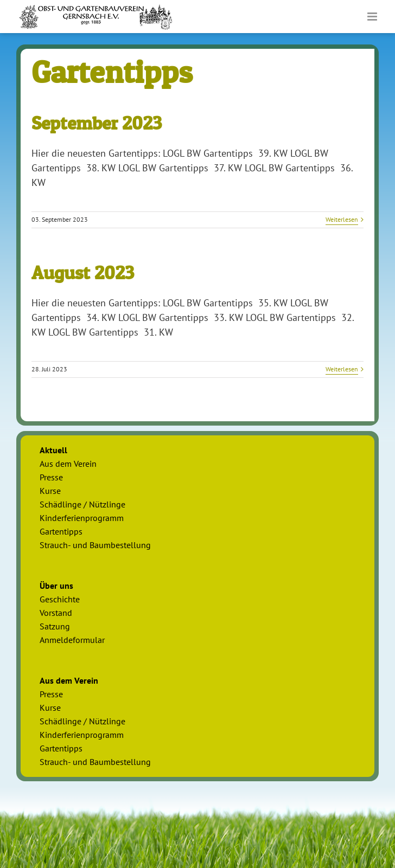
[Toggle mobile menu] (373, 17)
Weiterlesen (342, 219)
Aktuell (53, 450)
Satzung (55, 626)
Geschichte (60, 599)
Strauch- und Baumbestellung (95, 545)
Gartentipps (61, 531)
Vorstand (56, 613)
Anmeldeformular (72, 640)
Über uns (56, 586)
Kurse (50, 491)
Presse (51, 477)
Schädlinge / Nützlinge (82, 504)
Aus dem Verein (68, 464)
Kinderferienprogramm (82, 518)
